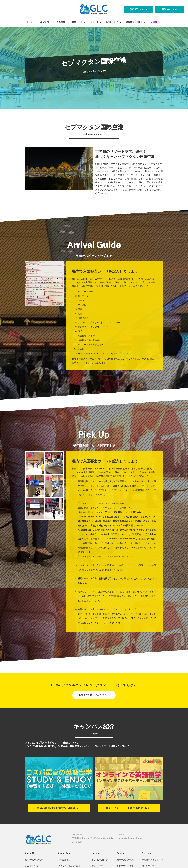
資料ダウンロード (139, 9)
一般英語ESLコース (99, 860)
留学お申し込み (169, 9)
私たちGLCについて (35, 860)
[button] (31, 22)
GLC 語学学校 (32, 866)
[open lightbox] (44, 285)
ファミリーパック (98, 866)
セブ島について (65, 860)
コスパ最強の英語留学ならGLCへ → (59, 808)
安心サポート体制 (125, 866)
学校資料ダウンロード (152, 860)
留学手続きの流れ (125, 860)
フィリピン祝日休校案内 (70, 866)
